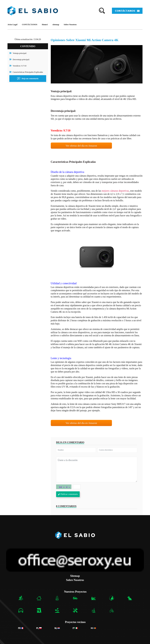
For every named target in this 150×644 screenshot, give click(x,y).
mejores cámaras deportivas (115, 191)
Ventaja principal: (20, 53)
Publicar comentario (68, 494)
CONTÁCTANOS (30, 24)
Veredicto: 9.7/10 (20, 66)
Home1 (45, 24)
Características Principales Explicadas (28, 72)
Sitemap (75, 576)
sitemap (56, 24)
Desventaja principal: (21, 59)
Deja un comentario (28, 79)
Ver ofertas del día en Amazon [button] (81, 146)
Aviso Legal (12, 24)
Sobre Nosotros (70, 24)
